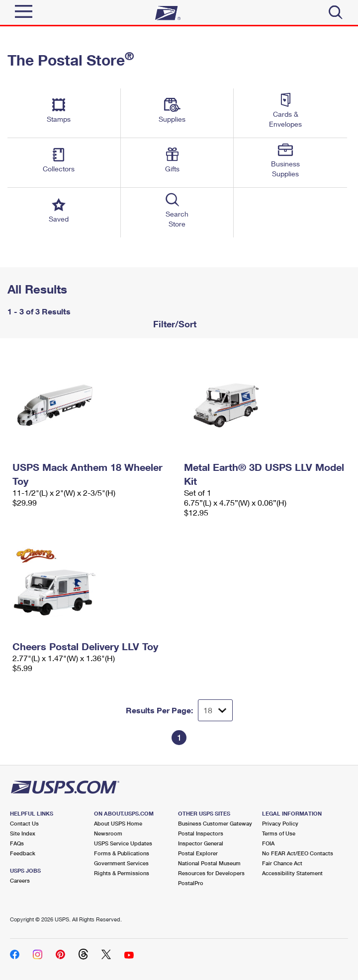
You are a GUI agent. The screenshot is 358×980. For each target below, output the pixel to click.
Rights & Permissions (122, 873)
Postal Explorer (198, 853)
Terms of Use (279, 833)
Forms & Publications (122, 853)
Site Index (23, 833)
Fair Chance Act (282, 863)
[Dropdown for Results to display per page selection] (215, 710)
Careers (20, 880)
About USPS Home (118, 823)
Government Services (121, 863)
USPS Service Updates (123, 843)
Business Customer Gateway (215, 823)
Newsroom (108, 833)
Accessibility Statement (292, 873)
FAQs (17, 843)
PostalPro (191, 883)
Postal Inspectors (201, 833)
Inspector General (201, 843)
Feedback (23, 853)
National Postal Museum (209, 863)
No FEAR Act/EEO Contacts (298, 853)
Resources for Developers (211, 873)
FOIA (268, 843)
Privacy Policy (280, 823)
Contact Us (24, 823)
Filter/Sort (174, 324)
